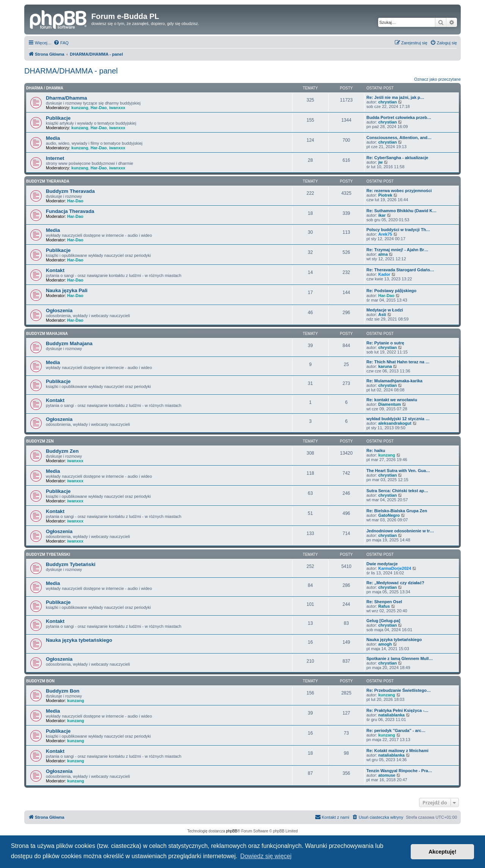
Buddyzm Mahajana (47, 334)
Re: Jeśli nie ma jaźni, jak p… (395, 97)
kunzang (80, 108)
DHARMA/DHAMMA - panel (71, 71)
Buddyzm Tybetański (48, 554)
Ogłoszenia (59, 310)
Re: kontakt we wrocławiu (392, 400)
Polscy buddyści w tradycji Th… (398, 230)
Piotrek (385, 195)
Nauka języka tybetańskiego (79, 640)
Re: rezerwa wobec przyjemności (399, 191)
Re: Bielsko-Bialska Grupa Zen (397, 511)
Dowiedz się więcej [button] (266, 856)
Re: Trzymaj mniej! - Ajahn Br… (397, 250)
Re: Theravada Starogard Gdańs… (400, 270)
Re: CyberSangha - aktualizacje (397, 158)
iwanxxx (117, 108)
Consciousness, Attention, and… (399, 138)
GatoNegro (389, 515)
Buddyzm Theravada (48, 181)
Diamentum (390, 404)
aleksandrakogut (395, 423)
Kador (384, 274)
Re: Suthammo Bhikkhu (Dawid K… (401, 211)
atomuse (387, 775)
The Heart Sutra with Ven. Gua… (398, 471)
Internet (55, 158)
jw (380, 162)
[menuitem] (61, 43)
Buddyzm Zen (40, 441)
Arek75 (385, 234)
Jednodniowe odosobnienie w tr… (400, 531)
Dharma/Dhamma (66, 98)
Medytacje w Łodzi (385, 310)
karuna (385, 366)
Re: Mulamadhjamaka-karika (394, 381)
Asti (382, 314)
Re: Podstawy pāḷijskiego (391, 291)
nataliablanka (391, 715)
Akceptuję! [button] (443, 852)
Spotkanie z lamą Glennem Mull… (400, 658)
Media (53, 138)
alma (383, 254)
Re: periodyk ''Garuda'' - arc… (396, 730)
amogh (385, 644)
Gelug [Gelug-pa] (383, 621)
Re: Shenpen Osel (384, 602)
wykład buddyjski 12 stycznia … (398, 419)
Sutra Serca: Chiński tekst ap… (397, 491)
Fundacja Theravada (70, 211)
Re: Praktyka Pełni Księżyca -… (397, 710)
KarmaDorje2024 (395, 568)
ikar (382, 215)
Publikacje (58, 118)
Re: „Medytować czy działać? (395, 583)
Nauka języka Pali (67, 290)
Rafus (384, 606)
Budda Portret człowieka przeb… (399, 117)
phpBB (232, 831)
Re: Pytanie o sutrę (385, 343)
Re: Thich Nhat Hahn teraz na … (398, 362)
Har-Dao (99, 108)
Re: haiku (376, 450)
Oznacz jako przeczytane (437, 79)
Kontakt (55, 270)
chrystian (387, 102)
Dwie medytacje (382, 564)
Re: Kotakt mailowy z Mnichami (397, 751)
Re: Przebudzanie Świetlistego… (399, 690)
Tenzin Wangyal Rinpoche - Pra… (399, 771)
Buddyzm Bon (40, 681)
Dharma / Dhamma (45, 88)
